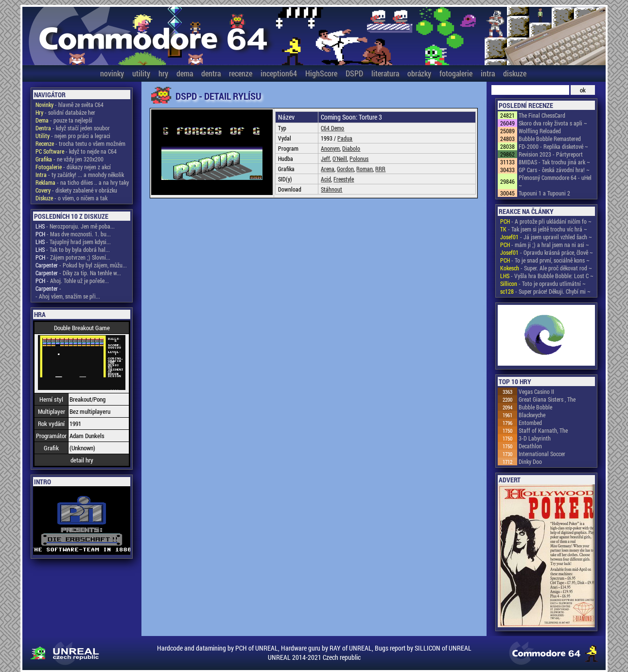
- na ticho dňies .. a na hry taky (82, 182)
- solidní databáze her (65, 112)
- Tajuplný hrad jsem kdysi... (73, 242)
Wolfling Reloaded (540, 131)
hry (163, 73)
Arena (328, 169)
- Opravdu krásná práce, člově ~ (547, 252)
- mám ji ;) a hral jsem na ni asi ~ (545, 245)
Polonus (359, 159)
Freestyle (344, 179)
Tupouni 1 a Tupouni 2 (544, 193)
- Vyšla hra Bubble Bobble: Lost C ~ (547, 276)
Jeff (325, 159)
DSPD (354, 73)
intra (488, 73)
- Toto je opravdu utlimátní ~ (543, 283)
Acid (326, 179)
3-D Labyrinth (535, 438)
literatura (385, 73)
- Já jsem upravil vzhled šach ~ (546, 237)
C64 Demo (332, 128)
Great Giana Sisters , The (547, 399)
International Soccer (542, 454)
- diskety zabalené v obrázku (76, 190)
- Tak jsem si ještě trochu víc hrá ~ (544, 229)
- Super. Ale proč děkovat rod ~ (546, 268)
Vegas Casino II (536, 391)
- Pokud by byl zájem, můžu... (81, 265)
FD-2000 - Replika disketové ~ (553, 146)
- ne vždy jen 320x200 (70, 159)
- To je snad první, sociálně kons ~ (545, 260)
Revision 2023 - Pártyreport (551, 154)
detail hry (82, 460)
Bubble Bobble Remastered (550, 139)
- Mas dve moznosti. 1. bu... (73, 234)
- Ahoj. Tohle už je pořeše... (72, 281)
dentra (211, 73)
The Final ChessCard (542, 115)
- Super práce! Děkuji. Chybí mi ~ (545, 291)
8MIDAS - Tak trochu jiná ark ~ (554, 162)
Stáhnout (331, 189)
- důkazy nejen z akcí (73, 167)
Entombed (530, 423)
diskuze (515, 73)
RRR (380, 169)
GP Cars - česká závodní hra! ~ (554, 170)
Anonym (330, 148)
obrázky (419, 73)
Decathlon (530, 446)
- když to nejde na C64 (76, 151)
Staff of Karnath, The (543, 430)
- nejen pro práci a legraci (73, 136)
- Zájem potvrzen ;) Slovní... (73, 257)
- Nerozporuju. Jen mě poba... (75, 226)
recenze (241, 73)
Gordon (345, 169)
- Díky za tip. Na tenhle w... (78, 273)
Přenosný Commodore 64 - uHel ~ (555, 181)
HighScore (321, 73)
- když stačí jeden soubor (73, 128)
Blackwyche (532, 415)
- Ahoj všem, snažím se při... (68, 296)
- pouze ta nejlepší (64, 120)
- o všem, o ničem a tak (71, 198)
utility (141, 73)
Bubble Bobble (535, 407)
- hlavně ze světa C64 (70, 105)
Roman (365, 169)
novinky (112, 73)
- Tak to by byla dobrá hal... (73, 249)
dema (185, 73)
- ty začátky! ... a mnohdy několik (80, 175)
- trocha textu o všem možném (80, 143)
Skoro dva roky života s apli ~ (553, 123)
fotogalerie (456, 73)
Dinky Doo (530, 461)
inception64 (279, 73)
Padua (345, 138)
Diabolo (351, 148)
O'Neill (340, 159)
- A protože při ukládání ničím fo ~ (546, 221)
